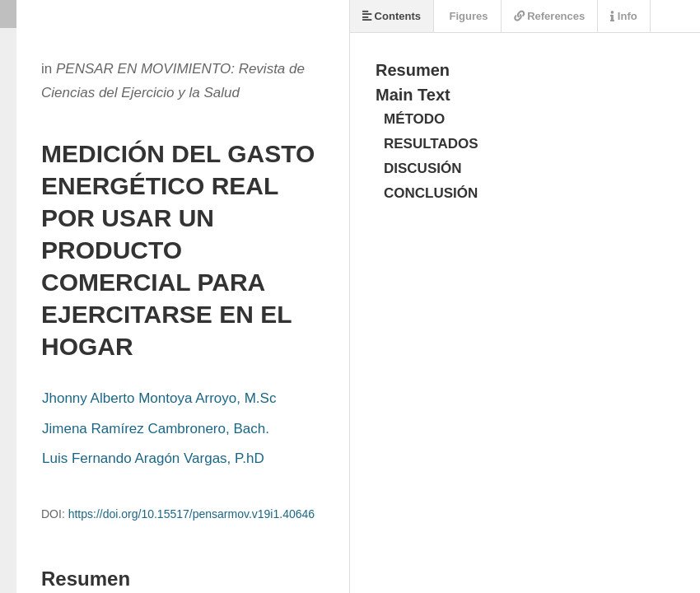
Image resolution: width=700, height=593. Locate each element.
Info (623, 16)
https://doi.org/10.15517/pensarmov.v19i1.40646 (191, 514)
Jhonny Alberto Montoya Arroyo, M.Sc (159, 398)
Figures (467, 16)
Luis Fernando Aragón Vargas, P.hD (153, 458)
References (550, 16)
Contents (392, 16)
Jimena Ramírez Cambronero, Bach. (156, 429)
